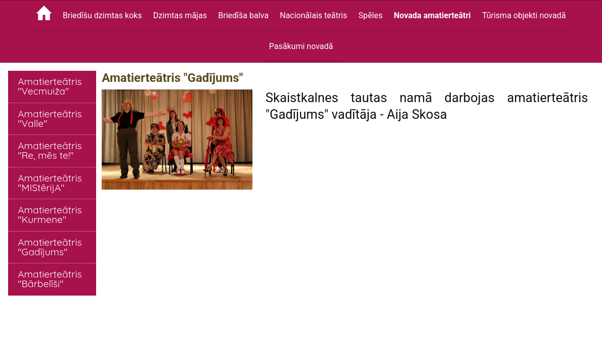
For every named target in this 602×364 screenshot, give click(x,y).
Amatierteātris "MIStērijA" (50, 183)
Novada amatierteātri (433, 15)
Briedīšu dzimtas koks (102, 15)
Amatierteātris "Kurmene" (50, 215)
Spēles (371, 15)
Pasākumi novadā (301, 46)
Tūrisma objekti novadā (524, 15)
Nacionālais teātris (313, 15)
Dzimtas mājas (180, 15)
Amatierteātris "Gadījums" (50, 247)
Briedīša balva (243, 15)
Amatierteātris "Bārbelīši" (50, 279)
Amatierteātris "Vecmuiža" (50, 86)
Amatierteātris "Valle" (50, 119)
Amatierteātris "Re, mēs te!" (50, 150)
